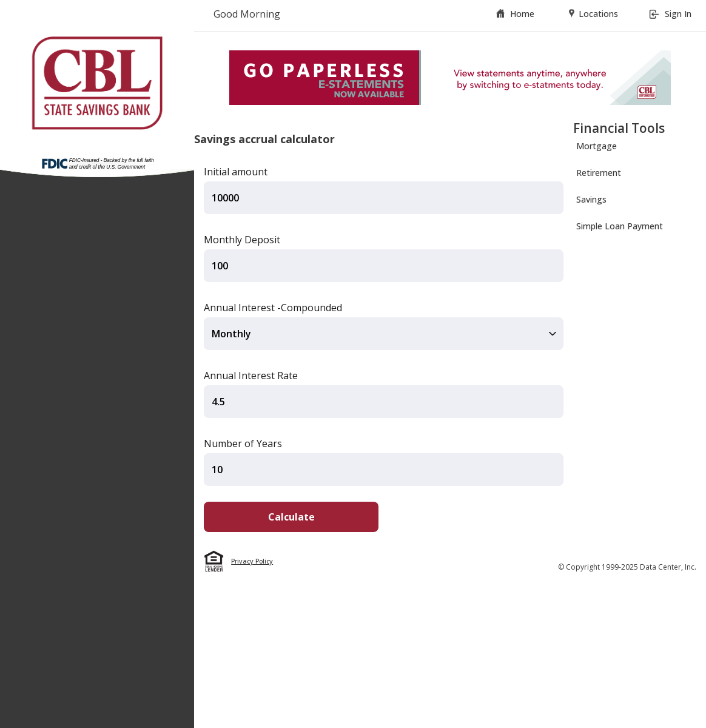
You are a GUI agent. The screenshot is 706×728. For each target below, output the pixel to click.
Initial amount (236, 172)
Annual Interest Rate (251, 376)
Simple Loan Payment (620, 226)
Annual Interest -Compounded (273, 308)
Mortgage (597, 146)
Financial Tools (619, 128)
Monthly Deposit (242, 240)
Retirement (599, 173)
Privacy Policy (252, 561)
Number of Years (243, 443)
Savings (591, 199)
